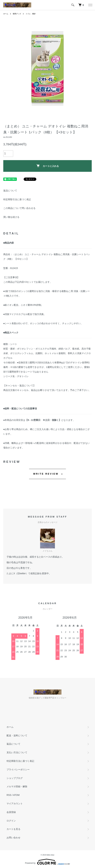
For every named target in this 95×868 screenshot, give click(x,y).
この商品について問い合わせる (19, 208)
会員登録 (11, 812)
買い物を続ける (11, 217)
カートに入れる (48, 166)
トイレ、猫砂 (31, 14)
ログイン (11, 821)
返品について (10, 191)
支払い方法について (17, 752)
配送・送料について (17, 735)
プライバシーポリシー (18, 770)
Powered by (47, 862)
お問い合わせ (13, 838)
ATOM (16, 795)
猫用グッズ (17, 14)
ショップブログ (15, 778)
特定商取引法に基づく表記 (17, 199)
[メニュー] (90, 5)
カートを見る (13, 829)
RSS (9, 795)
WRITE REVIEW (46, 474)
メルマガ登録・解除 (17, 786)
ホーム (6, 14)
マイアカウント (15, 804)
